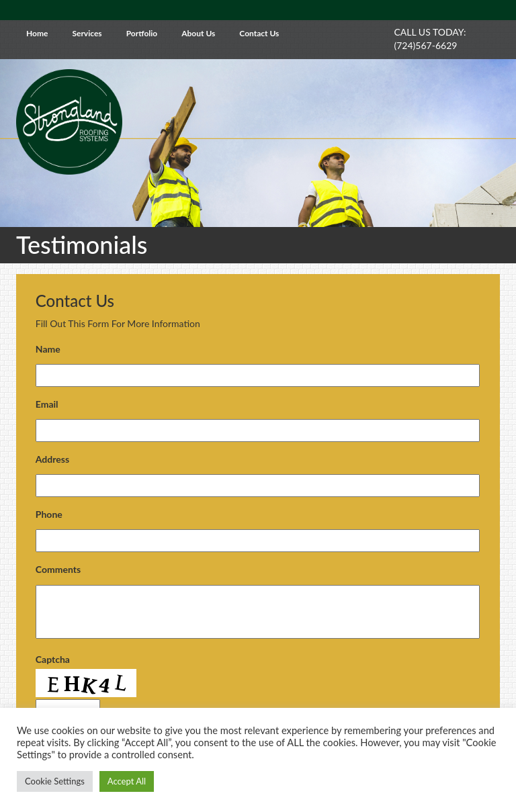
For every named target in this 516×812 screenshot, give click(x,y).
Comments (58, 569)
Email (47, 404)
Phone (49, 514)
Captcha (53, 659)
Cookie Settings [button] (55, 781)
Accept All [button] (127, 781)
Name (48, 349)
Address (52, 459)
